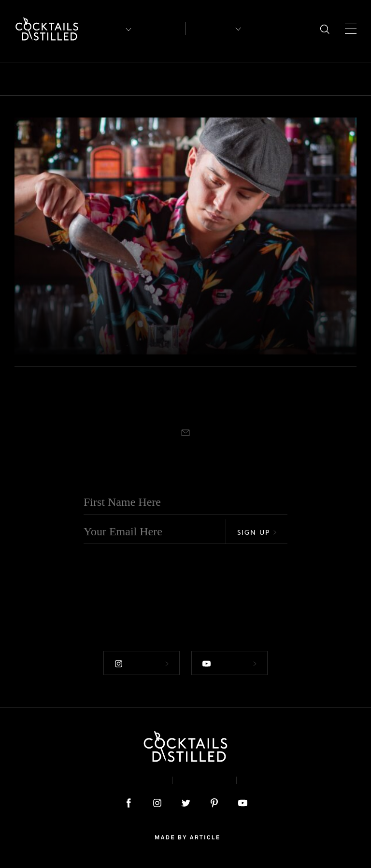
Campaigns (172, 79)
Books (84, 79)
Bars (50, 79)
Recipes (210, 29)
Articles (161, 29)
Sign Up (257, 532)
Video (35, 285)
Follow (142, 664)
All (21, 79)
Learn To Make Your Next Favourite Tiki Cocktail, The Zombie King (123, 318)
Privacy (205, 780)
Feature (262, 79)
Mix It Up (350, 79)
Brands (123, 79)
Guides (304, 79)
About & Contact (122, 780)
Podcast (268, 780)
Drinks (221, 79)
